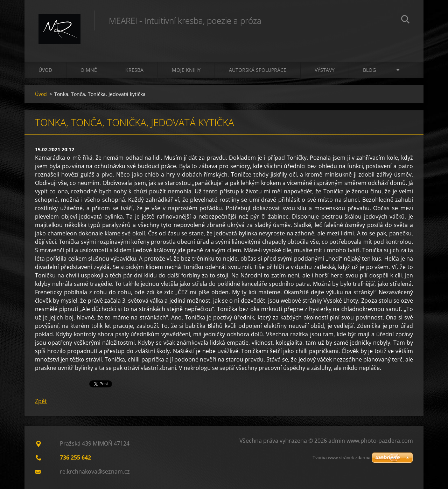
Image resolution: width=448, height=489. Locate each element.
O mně (89, 70)
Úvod (45, 70)
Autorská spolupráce (258, 70)
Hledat (405, 20)
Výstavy (325, 70)
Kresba (134, 70)
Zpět (41, 401)
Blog (369, 70)
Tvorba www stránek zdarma (341, 458)
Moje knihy (186, 70)
